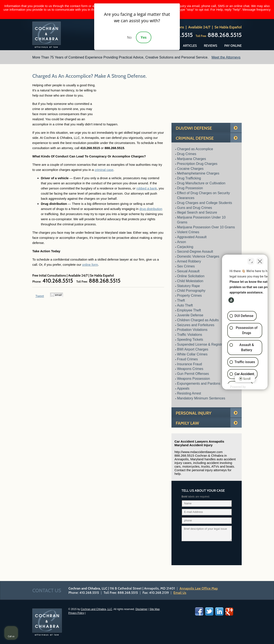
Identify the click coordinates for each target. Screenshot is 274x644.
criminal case (104, 170)
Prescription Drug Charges (197, 164)
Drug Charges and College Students (205, 203)
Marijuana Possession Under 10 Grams (201, 220)
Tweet (40, 296)
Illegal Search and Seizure (197, 212)
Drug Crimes (187, 154)
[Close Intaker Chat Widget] (260, 260)
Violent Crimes (188, 232)
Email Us (180, 593)
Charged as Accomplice (195, 149)
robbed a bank (147, 188)
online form (90, 265)
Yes (144, 37)
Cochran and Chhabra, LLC (96, 609)
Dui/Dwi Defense (194, 128)
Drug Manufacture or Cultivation (201, 183)
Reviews (210, 46)
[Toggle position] (251, 260)
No (129, 37)
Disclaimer (141, 609)
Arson (182, 242)
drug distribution (151, 209)
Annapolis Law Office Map (199, 588)
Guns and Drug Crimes (195, 208)
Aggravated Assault (192, 237)
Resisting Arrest (189, 393)
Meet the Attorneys (226, 57)
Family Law (187, 423)
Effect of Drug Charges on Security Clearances (203, 195)
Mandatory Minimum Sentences (201, 398)
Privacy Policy (76, 613)
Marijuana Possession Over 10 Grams (206, 227)
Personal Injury (194, 413)
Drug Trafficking (189, 178)
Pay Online (233, 46)
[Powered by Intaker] (237, 388)
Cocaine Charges (190, 169)
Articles (190, 46)
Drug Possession (190, 188)
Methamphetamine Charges (198, 173)
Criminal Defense (195, 138)
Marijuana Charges (191, 159)
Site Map (155, 609)
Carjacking (185, 247)
